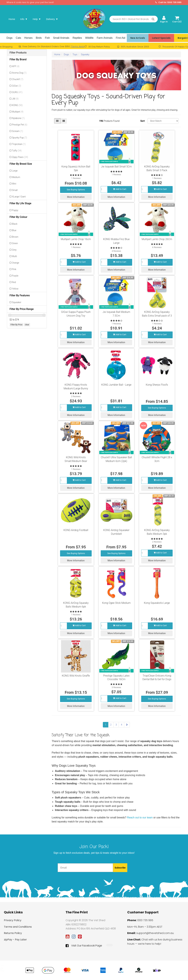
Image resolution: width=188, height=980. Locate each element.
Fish (47, 38)
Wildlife (89, 38)
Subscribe (120, 868)
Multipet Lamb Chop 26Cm (157, 239)
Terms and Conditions (18, 927)
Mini (14, 184)
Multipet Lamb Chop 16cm (76, 239)
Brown (15, 237)
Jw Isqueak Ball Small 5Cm (116, 167)
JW (15, 99)
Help (37, 19)
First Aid (120, 38)
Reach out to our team (140, 818)
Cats (18, 38)
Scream (17, 131)
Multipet (18, 112)
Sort (143, 121)
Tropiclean (19, 144)
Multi (14, 256)
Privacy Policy (13, 920)
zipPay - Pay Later (15, 940)
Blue (14, 230)
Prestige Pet (20, 125)
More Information (76, 196)
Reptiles (77, 38)
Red (14, 282)
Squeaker (17, 302)
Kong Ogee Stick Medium (116, 603)
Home (12, 19)
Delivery (52, 19)
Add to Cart (120, 188)
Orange (16, 263)
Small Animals (61, 38)
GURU (17, 92)
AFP (16, 66)
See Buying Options (76, 189)
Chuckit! (18, 79)
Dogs (9, 38)
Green (15, 243)
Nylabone (18, 118)
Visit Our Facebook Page (84, 946)
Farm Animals (105, 38)
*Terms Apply (77, 46)
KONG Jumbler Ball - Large (116, 385)
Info (24, 19)
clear (27, 325)
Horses (28, 38)
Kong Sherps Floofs (157, 385)
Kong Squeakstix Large (157, 603)
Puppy (15, 210)
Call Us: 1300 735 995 (168, 2)
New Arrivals (138, 38)
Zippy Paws (20, 157)
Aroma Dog (19, 73)
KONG (17, 105)
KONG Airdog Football (76, 530)
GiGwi (17, 86)
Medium (16, 177)
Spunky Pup (20, 138)
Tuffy (17, 151)
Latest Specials (161, 38)
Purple (15, 276)
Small (15, 190)
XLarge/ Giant (19, 197)
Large (15, 171)
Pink (14, 269)
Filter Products (18, 53)
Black (15, 224)
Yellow (15, 289)
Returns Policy (13, 933)
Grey (14, 250)
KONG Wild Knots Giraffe (76, 676)
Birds (39, 38)
